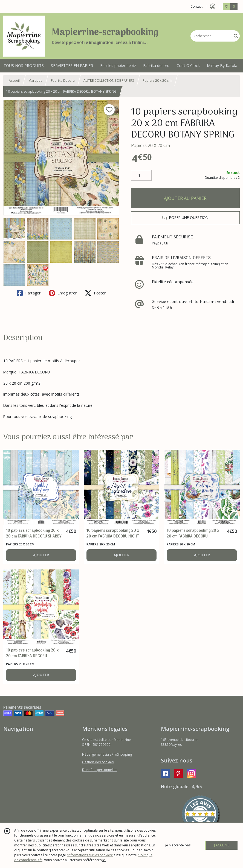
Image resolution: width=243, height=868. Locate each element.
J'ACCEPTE (222, 845)
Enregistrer (63, 293)
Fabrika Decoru (63, 81)
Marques (35, 81)
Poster (95, 293)
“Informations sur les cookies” (90, 855)
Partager (29, 293)
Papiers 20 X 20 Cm (151, 145)
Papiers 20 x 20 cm (157, 81)
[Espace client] (213, 7)
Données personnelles (100, 770)
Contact (196, 6)
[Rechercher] (236, 36)
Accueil (14, 81)
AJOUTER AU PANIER (185, 198)
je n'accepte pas (178, 845)
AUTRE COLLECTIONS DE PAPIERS (109, 81)
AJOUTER (41, 555)
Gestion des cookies (98, 762)
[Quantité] (141, 176)
